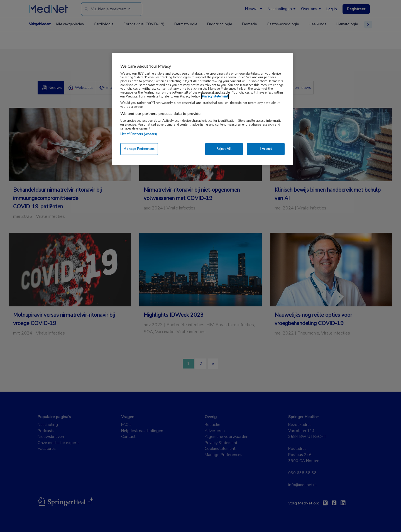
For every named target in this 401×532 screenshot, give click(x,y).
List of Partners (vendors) (139, 134)
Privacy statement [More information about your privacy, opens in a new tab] (215, 96)
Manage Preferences (139, 149)
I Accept (266, 149)
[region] (202, 109)
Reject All (224, 149)
